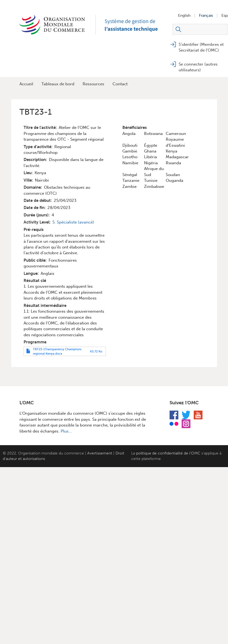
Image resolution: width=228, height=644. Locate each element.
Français (206, 16)
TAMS (137, 25)
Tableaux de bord (58, 84)
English (184, 16)
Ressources (93, 84)
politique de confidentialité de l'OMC (168, 453)
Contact (120, 84)
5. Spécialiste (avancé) (73, 222)
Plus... (66, 431)
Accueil (26, 84)
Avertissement (100, 453)
